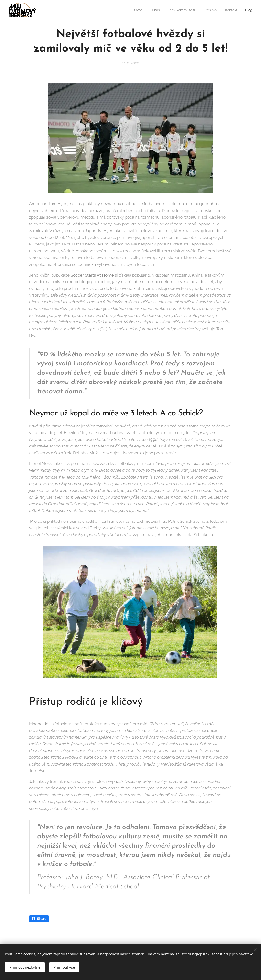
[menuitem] (130, 10)
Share (39, 919)
